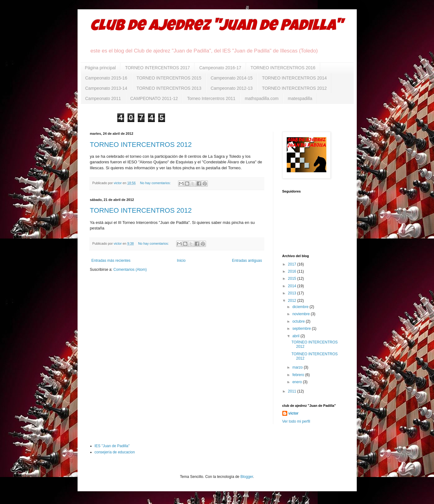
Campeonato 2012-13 (232, 88)
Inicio (181, 261)
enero (298, 382)
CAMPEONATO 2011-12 (154, 98)
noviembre (301, 314)
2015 (293, 279)
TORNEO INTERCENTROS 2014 (294, 78)
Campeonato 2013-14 (106, 88)
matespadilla (300, 98)
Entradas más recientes (111, 261)
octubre (299, 321)
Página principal (101, 68)
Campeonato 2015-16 (106, 78)
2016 (293, 271)
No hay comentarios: (156, 183)
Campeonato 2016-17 (220, 68)
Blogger (247, 477)
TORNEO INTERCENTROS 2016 (283, 68)
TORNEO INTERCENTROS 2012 (294, 88)
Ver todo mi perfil (296, 421)
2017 (293, 264)
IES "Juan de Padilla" (112, 446)
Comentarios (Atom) (130, 270)
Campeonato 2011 (103, 98)
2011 (293, 391)
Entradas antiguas (247, 261)
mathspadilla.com (262, 98)
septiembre (302, 329)
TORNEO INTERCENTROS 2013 (169, 88)
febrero (299, 375)
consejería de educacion (115, 452)
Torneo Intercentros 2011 (211, 98)
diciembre (301, 307)
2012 (293, 301)
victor (294, 413)
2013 (293, 293)
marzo (298, 367)
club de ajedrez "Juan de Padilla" (216, 27)
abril (296, 336)
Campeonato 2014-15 (232, 78)
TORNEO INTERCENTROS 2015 (169, 78)
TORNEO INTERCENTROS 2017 (157, 68)
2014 (293, 286)
